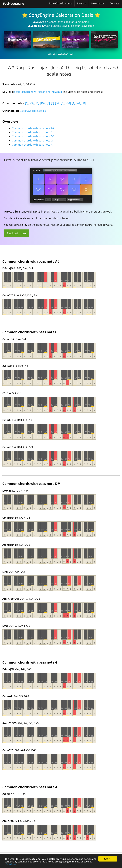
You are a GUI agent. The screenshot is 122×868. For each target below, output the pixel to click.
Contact (114, 3)
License (82, 3)
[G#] (68, 103)
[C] (27, 103)
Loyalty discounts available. (78, 26)
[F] (52, 103)
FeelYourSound (14, 4)
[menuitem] (14, 4)
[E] (48, 103)
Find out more (16, 233)
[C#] (32, 103)
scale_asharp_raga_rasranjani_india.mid (38, 92)
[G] (63, 103)
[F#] (57, 103)
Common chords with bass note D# (33, 136)
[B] (84, 103)
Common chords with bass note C (32, 132)
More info (10, 864)
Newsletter (98, 3)
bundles (56, 26)
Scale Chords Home (60, 3)
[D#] (43, 103)
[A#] (79, 103)
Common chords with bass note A (32, 145)
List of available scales (33, 111)
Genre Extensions (59, 22)
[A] (74, 103)
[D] (37, 103)
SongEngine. (82, 22)
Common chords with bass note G (32, 141)
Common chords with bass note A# (33, 128)
